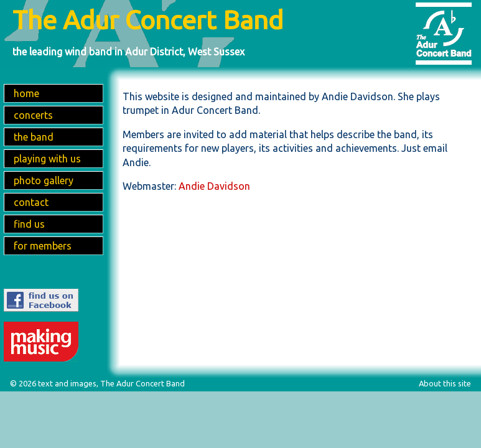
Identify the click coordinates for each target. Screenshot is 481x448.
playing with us (47, 159)
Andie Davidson (214, 186)
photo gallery (44, 180)
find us (29, 224)
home (26, 93)
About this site (445, 383)
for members (43, 246)
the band (34, 137)
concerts (33, 115)
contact (31, 202)
